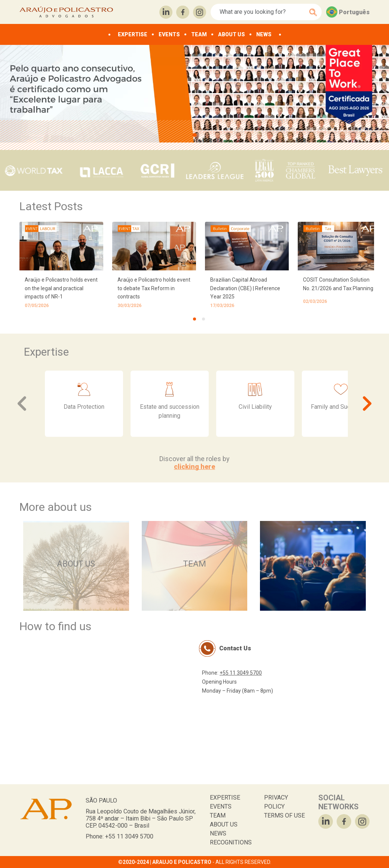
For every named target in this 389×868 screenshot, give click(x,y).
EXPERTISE (133, 34)
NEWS (264, 34)
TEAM (199, 34)
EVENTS (169, 34)
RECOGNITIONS (231, 842)
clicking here (194, 467)
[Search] (262, 12)
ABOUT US (232, 34)
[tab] (194, 319)
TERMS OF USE (284, 815)
